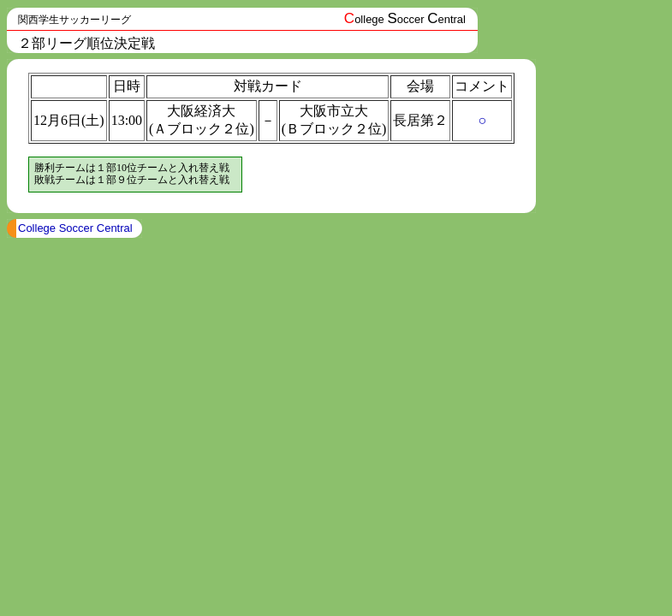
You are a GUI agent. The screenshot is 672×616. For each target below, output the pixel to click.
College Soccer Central (75, 228)
